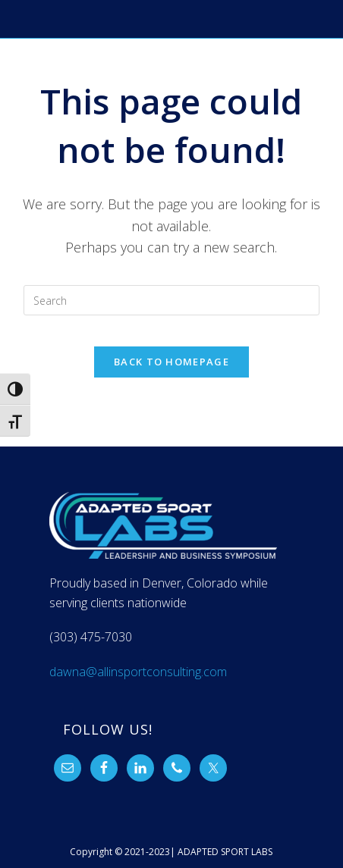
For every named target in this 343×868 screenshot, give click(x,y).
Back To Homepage (171, 362)
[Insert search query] (171, 300)
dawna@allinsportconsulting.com (138, 672)
